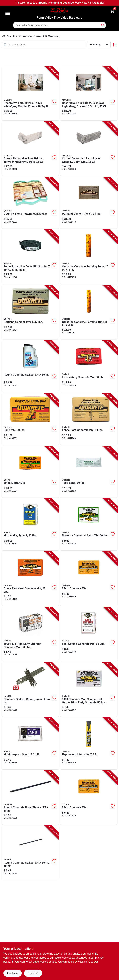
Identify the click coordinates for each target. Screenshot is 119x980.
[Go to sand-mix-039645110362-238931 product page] (30, 419)
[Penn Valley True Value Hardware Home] (59, 11)
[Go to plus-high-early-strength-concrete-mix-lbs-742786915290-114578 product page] (30, 634)
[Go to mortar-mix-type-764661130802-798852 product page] (30, 525)
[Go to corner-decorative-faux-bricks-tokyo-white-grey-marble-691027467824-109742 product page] (30, 149)
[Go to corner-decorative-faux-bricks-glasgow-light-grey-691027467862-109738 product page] (89, 149)
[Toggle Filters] (115, 45)
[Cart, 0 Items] (112, 11)
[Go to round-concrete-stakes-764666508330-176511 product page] (30, 366)
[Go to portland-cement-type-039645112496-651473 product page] (89, 203)
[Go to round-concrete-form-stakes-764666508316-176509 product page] (30, 798)
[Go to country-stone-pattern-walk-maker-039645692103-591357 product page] (30, 203)
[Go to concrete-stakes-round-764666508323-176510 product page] (30, 689)
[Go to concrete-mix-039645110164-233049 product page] (89, 579)
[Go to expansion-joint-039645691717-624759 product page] (89, 744)
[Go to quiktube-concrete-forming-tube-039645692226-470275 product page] (89, 257)
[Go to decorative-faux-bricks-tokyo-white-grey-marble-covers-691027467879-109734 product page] (30, 93)
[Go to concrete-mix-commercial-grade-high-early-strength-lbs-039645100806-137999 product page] (89, 689)
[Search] (103, 25)
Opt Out (33, 973)
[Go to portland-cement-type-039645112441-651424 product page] (30, 312)
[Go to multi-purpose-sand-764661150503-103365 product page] (30, 744)
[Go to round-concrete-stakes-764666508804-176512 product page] (30, 853)
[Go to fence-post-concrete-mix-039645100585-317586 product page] (89, 419)
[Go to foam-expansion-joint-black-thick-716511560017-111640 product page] (30, 257)
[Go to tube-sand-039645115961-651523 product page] (89, 472)
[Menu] (8, 13)
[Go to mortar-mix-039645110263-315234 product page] (30, 472)
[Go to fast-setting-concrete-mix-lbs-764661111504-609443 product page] (89, 634)
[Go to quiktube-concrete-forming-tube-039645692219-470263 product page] (89, 312)
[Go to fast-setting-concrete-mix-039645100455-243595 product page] (89, 366)
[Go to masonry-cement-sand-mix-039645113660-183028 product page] (89, 525)
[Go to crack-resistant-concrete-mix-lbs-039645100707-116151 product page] (30, 579)
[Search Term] (59, 25)
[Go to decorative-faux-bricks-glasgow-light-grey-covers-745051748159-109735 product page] (89, 93)
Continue (12, 973)
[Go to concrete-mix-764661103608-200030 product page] (89, 798)
